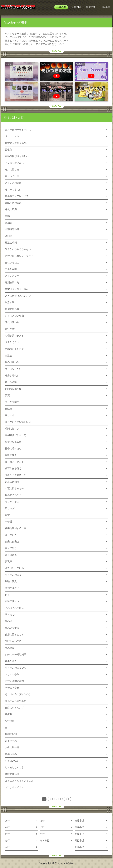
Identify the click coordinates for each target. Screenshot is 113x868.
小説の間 (61, 7)
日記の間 (105, 7)
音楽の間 (76, 7)
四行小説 (9, 117)
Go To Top (56, 51)
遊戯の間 (91, 7)
